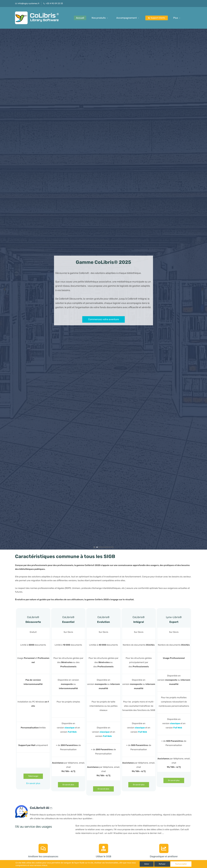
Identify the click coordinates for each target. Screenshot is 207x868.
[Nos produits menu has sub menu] (100, 18)
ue (73, 728)
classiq (68, 728)
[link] (21, 807)
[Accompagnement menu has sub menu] (128, 18)
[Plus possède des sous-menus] (177, 18)
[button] (5, 289)
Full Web (72, 732)
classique (105, 732)
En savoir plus (33, 783)
